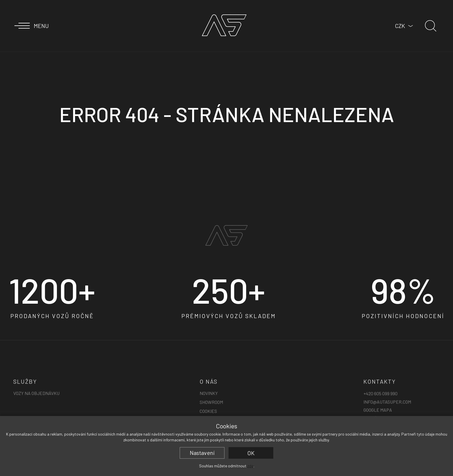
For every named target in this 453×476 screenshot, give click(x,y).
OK (251, 453)
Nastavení (202, 453)
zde (250, 466)
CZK (400, 26)
